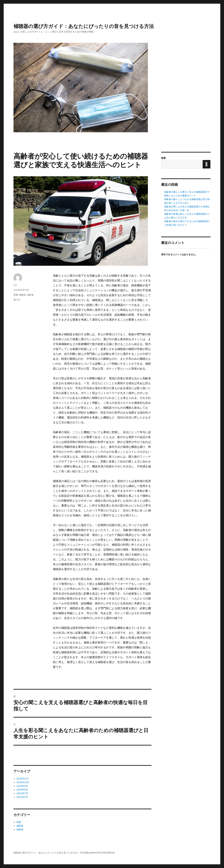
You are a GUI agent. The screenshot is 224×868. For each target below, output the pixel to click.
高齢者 (30, 295)
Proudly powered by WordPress (98, 853)
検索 (163, 158)
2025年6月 (22, 797)
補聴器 (22, 295)
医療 (16, 295)
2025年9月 (22, 786)
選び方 (17, 300)
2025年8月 (22, 790)
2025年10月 (23, 782)
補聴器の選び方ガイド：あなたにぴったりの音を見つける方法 (84, 26)
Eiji (15, 285)
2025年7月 (22, 793)
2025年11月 (23, 779)
